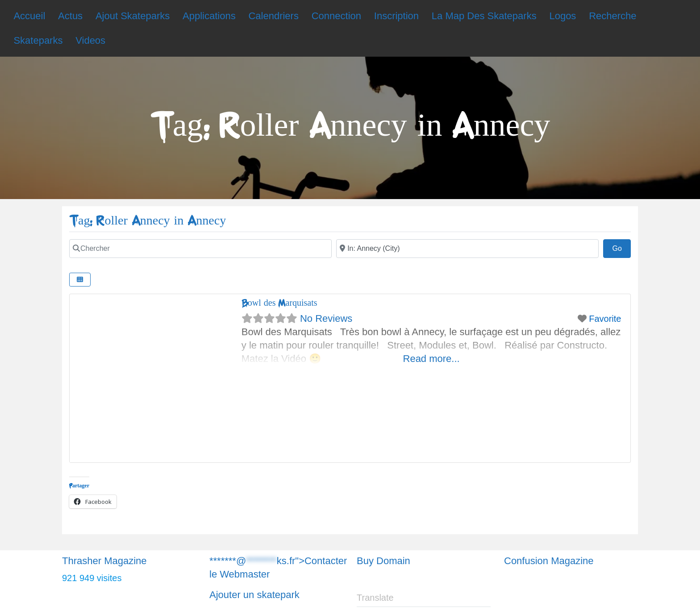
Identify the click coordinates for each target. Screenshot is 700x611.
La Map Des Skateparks (484, 16)
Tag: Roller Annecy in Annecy (148, 221)
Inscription (396, 16)
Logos (562, 16)
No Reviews (326, 318)
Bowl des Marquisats (279, 303)
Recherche (612, 16)
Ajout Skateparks (133, 16)
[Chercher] (200, 249)
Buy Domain (383, 561)
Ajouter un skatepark (254, 595)
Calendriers (273, 16)
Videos (90, 40)
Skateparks (38, 40)
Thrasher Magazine (104, 561)
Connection (336, 16)
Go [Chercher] (621, 247)
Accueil (29, 16)
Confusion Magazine (549, 561)
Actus (70, 16)
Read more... (431, 359)
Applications (209, 16)
